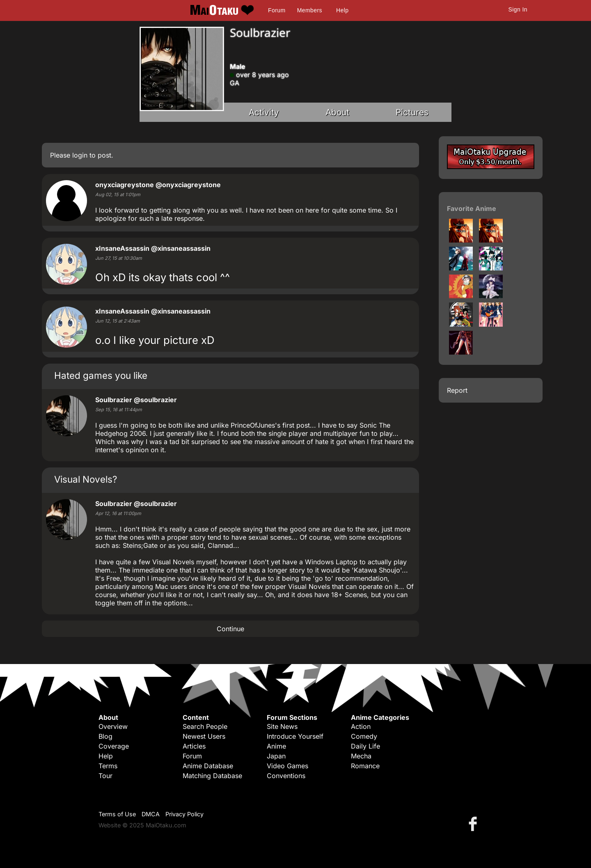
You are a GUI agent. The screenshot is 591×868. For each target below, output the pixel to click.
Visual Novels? (86, 479)
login (80, 155)
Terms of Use (117, 814)
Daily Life (365, 746)
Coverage (114, 746)
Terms (108, 766)
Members (310, 10)
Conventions (286, 776)
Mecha (361, 756)
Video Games (287, 766)
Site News (282, 726)
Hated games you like (101, 375)
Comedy (364, 736)
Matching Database (212, 776)
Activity (264, 112)
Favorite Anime (472, 208)
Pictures (412, 112)
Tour (105, 776)
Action (361, 726)
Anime (276, 746)
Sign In (518, 9)
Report (457, 390)
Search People (205, 726)
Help (342, 10)
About (337, 112)
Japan (276, 756)
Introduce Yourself (295, 736)
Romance (365, 766)
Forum (277, 10)
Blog (105, 736)
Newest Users (204, 736)
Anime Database (208, 766)
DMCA (151, 814)
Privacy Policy (184, 814)
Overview (113, 726)
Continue (230, 629)
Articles (194, 746)
